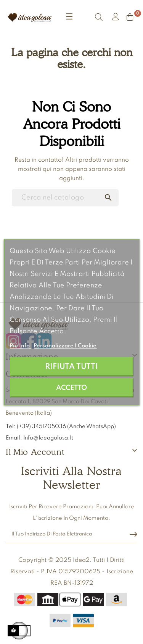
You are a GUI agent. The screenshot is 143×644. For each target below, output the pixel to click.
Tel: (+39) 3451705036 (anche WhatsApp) (61, 427)
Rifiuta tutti (71, 366)
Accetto (71, 388)
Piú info (20, 346)
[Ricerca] (65, 198)
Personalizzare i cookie (65, 346)
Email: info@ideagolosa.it (39, 438)
